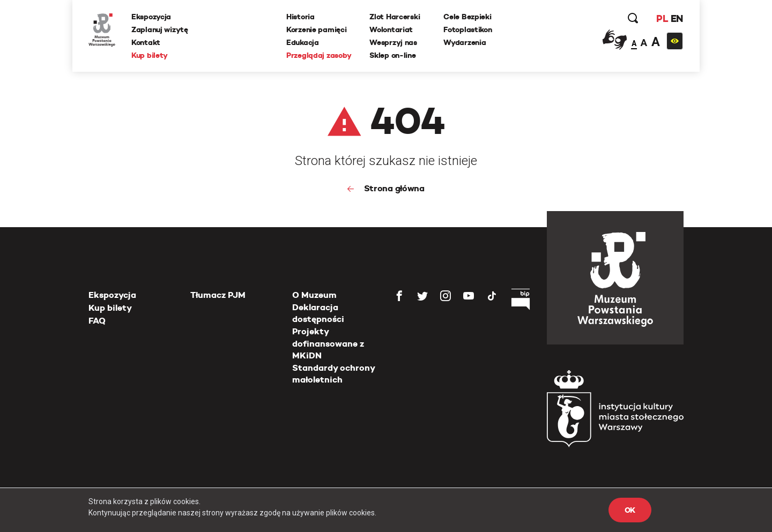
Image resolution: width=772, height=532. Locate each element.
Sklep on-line (392, 55)
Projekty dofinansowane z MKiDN (328, 343)
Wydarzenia (465, 42)
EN (677, 18)
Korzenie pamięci (317, 29)
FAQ (97, 321)
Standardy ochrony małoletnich (333, 374)
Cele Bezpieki (467, 17)
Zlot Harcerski (395, 17)
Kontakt (146, 42)
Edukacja (303, 42)
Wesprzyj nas (393, 42)
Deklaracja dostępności (318, 313)
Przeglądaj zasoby (319, 55)
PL (662, 18)
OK (630, 510)
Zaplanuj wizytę (160, 29)
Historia (300, 17)
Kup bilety (150, 55)
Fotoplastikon (467, 29)
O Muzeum (314, 295)
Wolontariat (391, 29)
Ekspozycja (151, 17)
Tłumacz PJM (218, 295)
